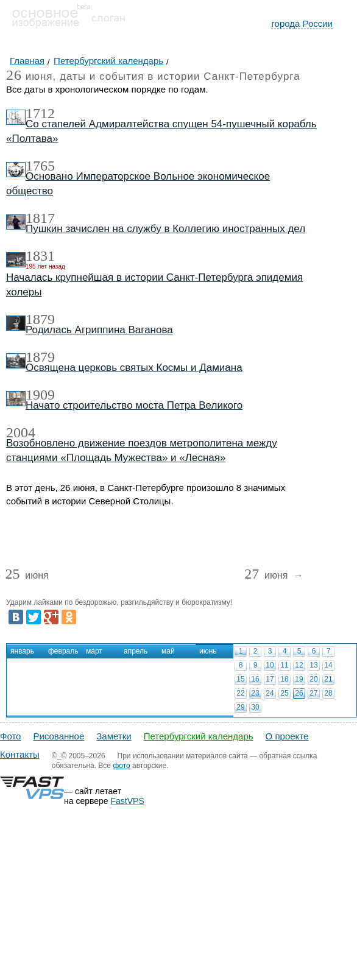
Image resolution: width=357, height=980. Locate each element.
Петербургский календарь (199, 736)
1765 (40, 166)
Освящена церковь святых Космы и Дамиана (134, 368)
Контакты (20, 754)
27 (313, 693)
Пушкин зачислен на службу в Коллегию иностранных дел (165, 229)
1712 (40, 113)
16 (255, 679)
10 (270, 665)
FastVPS (128, 801)
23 (255, 693)
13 (313, 665)
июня (27, 576)
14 (328, 665)
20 (313, 679)
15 (240, 679)
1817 (40, 218)
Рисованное (58, 736)
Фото (10, 736)
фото (121, 766)
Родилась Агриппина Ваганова (99, 330)
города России (302, 23)
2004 (21, 432)
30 (255, 707)
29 (240, 707)
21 (328, 679)
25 (284, 693)
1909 (40, 395)
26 (299, 693)
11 (284, 665)
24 (270, 693)
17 (270, 679)
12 (299, 665)
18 (284, 679)
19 (299, 679)
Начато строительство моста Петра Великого (134, 405)
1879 (40, 319)
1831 (40, 256)
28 (328, 693)
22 (240, 693)
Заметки (114, 736)
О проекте (287, 736)
